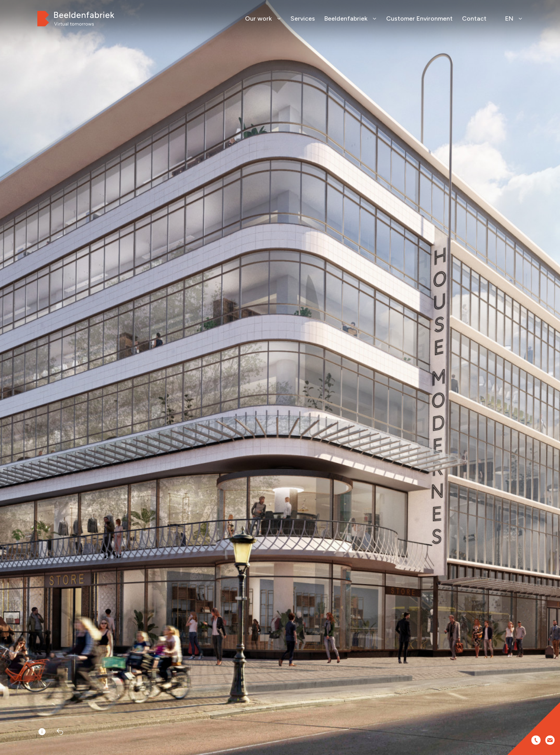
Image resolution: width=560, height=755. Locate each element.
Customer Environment (419, 18)
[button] (551, 389)
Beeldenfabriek (351, 18)
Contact (474, 18)
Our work (263, 18)
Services (303, 18)
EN (514, 18)
